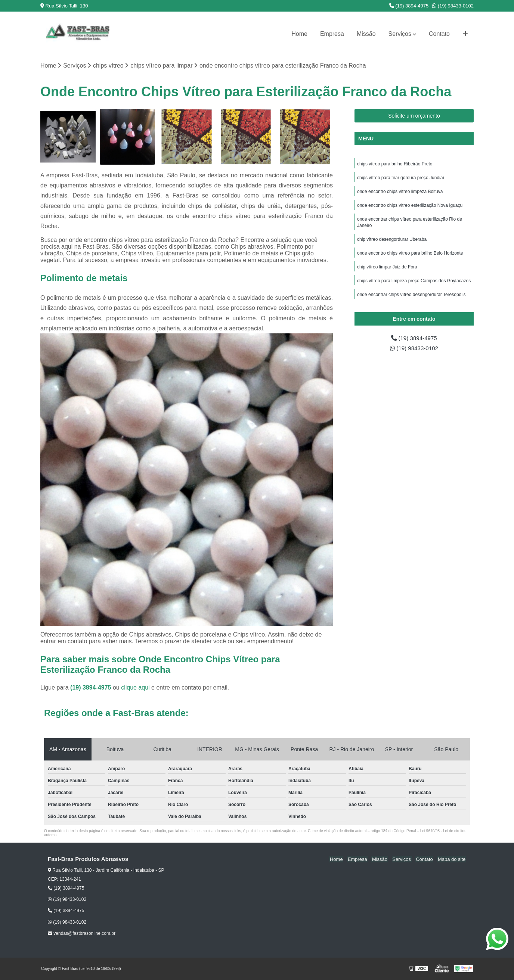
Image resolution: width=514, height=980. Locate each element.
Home (299, 34)
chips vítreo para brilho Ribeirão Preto (395, 164)
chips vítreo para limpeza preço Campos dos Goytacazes (414, 284)
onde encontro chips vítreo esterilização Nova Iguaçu (410, 207)
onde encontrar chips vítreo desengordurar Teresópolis (412, 299)
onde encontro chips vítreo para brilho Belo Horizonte (410, 256)
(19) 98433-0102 (453, 6)
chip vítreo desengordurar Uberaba (392, 242)
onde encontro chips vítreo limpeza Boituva (400, 193)
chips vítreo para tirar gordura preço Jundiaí (401, 178)
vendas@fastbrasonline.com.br (82, 934)
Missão (366, 34)
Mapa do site (452, 860)
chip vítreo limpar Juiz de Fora (387, 270)
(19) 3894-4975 (409, 6)
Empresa (332, 34)
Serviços (400, 34)
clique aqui (135, 688)
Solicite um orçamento (414, 116)
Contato (439, 34)
